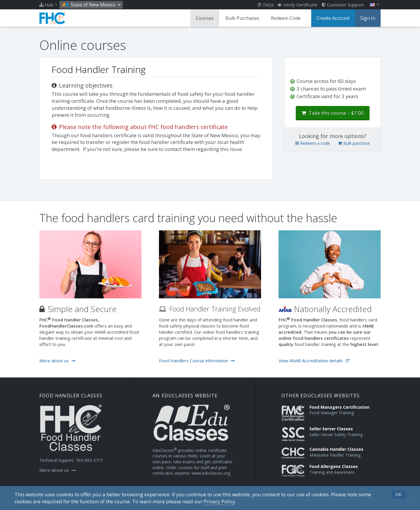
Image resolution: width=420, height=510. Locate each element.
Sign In (368, 18)
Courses (205, 18)
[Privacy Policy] (219, 502)
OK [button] (398, 494)
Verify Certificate (297, 5)
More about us (57, 361)
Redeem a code (313, 143)
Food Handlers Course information (197, 361)
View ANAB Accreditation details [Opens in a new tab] (314, 361)
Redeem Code (286, 18)
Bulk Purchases (242, 18)
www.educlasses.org (211, 473)
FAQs (266, 5)
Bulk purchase (354, 143)
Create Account (333, 18)
